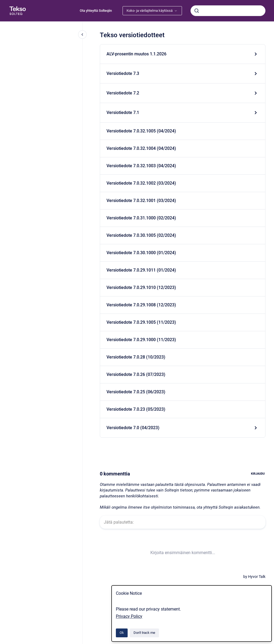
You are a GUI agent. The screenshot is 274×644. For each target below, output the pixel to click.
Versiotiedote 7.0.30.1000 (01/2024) (141, 253)
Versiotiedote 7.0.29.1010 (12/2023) (141, 287)
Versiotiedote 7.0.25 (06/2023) (136, 392)
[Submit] (197, 11)
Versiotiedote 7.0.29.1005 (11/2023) (141, 322)
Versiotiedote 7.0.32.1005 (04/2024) (141, 131)
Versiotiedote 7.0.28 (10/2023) (136, 357)
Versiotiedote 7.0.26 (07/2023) (136, 374)
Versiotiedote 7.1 (123, 113)
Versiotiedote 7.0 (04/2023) (133, 428)
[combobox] (228, 11)
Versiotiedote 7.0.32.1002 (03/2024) (141, 183)
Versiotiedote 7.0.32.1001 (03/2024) (141, 201)
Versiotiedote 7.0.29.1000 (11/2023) (141, 340)
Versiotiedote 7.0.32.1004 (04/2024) (141, 148)
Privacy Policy (129, 616)
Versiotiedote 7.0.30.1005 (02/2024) (141, 235)
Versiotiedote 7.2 (123, 93)
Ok (122, 633)
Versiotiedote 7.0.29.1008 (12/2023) (141, 305)
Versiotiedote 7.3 (123, 73)
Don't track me (144, 633)
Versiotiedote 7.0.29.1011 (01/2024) (141, 270)
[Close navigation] (82, 35)
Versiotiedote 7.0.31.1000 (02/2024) (141, 218)
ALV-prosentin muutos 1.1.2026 (136, 54)
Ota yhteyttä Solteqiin (96, 11)
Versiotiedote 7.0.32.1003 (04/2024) (141, 166)
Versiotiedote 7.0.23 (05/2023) (136, 409)
